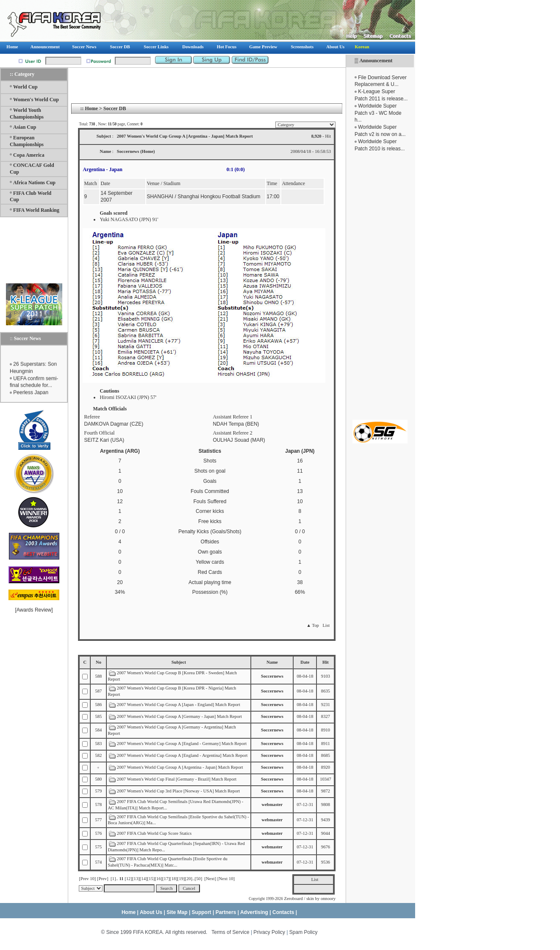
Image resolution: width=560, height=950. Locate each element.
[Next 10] (226, 879)
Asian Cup (25, 127)
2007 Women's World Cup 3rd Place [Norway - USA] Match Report (178, 791)
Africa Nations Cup (34, 183)
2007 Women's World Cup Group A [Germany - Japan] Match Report (179, 716)
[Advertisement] (380, 286)
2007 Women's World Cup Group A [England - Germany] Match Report (182, 744)
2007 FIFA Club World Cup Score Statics (154, 833)
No (98, 662)
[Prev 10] (87, 879)
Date (305, 662)
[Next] (211, 879)
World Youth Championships (27, 114)
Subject (179, 662)
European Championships (27, 141)
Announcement (376, 61)
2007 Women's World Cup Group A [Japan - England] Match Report (179, 705)
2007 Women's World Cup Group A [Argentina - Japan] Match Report (180, 767)
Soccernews (272, 676)
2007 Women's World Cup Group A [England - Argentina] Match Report (182, 755)
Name (272, 662)
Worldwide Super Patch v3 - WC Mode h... (378, 113)
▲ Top (312, 625)
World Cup (25, 87)
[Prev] (103, 879)
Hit (326, 662)
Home (91, 108)
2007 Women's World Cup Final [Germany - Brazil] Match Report (177, 779)
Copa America (29, 155)
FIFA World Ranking (36, 210)
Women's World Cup (36, 100)
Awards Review (34, 610)
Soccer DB (115, 108)
